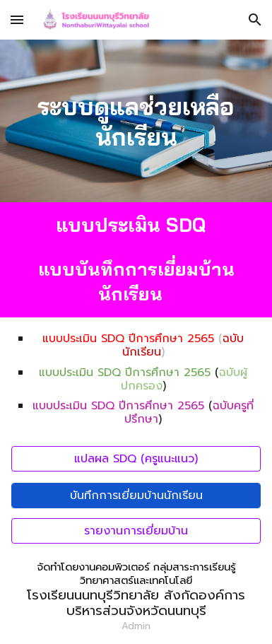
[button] (17, 19)
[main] (136, 121)
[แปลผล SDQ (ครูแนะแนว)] (136, 459)
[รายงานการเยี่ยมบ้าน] (136, 531)
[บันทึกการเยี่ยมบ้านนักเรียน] (136, 496)
